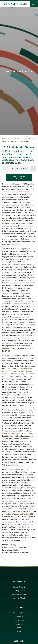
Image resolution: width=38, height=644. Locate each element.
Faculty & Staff (19, 591)
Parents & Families (19, 594)
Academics (19, 617)
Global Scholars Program (12, 434)
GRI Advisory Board (24, 264)
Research (19, 624)
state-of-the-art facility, (17, 514)
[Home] (15, 4)
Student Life (19, 620)
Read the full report (19, 177)
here (17, 244)
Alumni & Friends (19, 598)
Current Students (19, 587)
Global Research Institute (19, 72)
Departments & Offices (11, 139)
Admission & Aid (19, 613)
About (14, 142)
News (19, 632)
